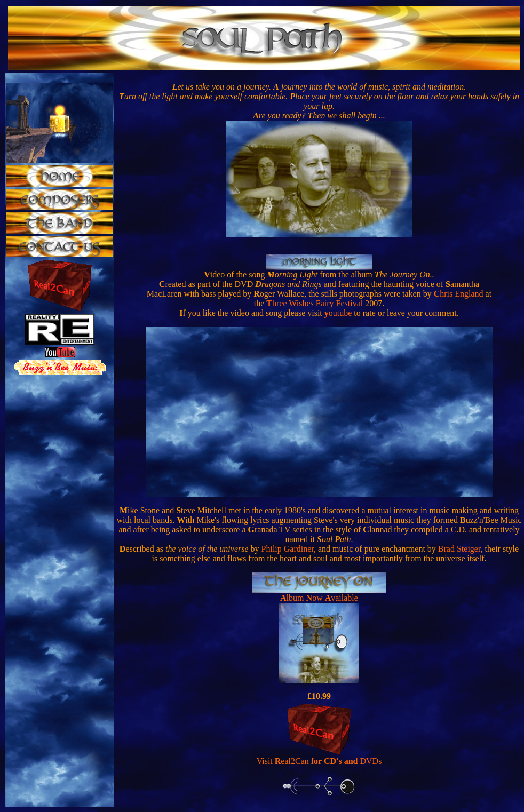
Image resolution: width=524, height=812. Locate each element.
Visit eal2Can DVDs (319, 761)
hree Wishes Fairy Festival (315, 303)
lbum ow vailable (322, 598)
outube (338, 313)
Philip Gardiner (288, 549)
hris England (459, 294)
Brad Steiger (459, 549)
